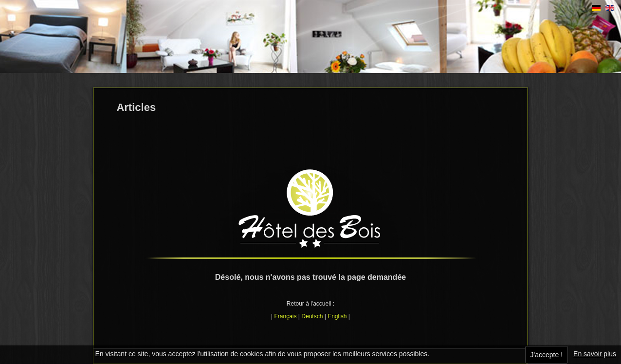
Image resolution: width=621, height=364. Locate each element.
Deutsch (312, 316)
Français (286, 316)
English (337, 316)
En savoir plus (595, 354)
